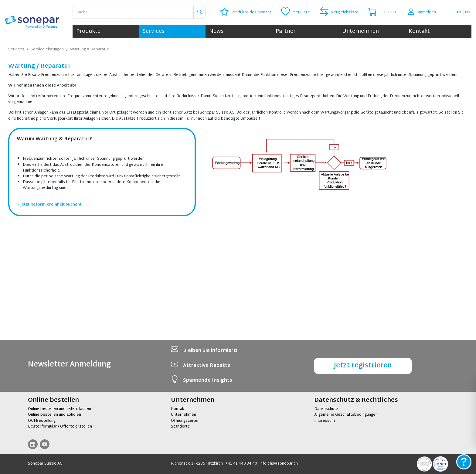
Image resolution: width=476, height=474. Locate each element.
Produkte (88, 31)
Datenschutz (326, 409)
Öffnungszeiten (185, 421)
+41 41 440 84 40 (241, 464)
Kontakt (419, 31)
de (459, 12)
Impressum (325, 421)
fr (467, 12)
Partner (286, 31)
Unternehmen (360, 31)
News (216, 31)
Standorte (180, 427)
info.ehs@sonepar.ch (279, 464)
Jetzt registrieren (363, 366)
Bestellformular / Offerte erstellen (60, 427)
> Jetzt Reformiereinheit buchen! (49, 315)
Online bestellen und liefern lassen (59, 409)
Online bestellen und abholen (54, 415)
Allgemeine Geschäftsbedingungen (346, 415)
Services (153, 31)
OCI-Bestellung (42, 421)
